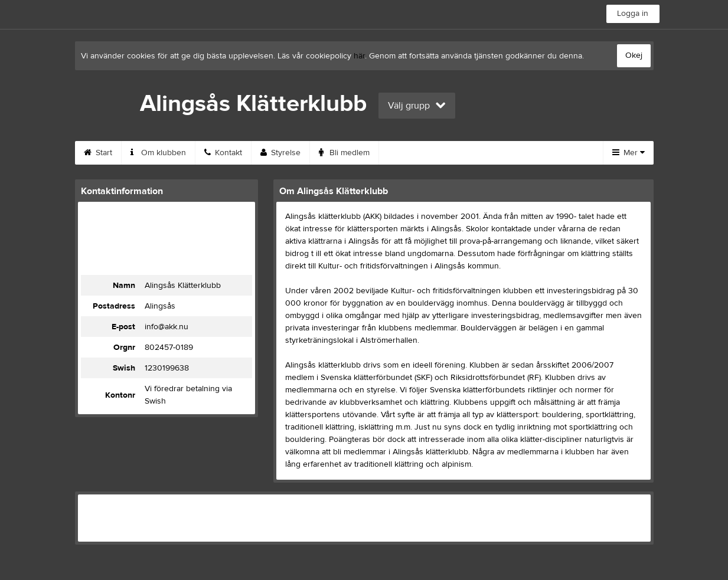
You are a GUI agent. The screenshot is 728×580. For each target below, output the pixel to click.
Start (98, 153)
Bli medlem (344, 153)
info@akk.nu (167, 327)
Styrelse (280, 153)
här (359, 56)
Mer (629, 153)
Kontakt (223, 153)
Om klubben (158, 153)
